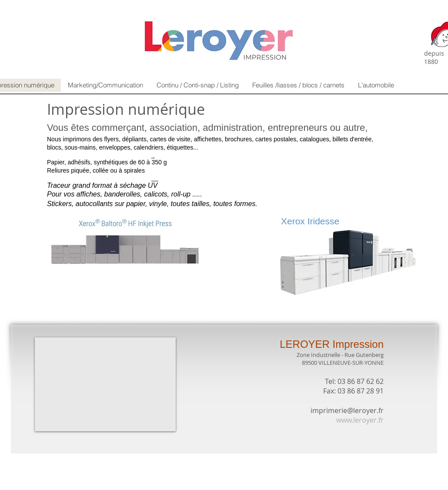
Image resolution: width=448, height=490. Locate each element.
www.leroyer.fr (360, 420)
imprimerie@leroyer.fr (347, 410)
